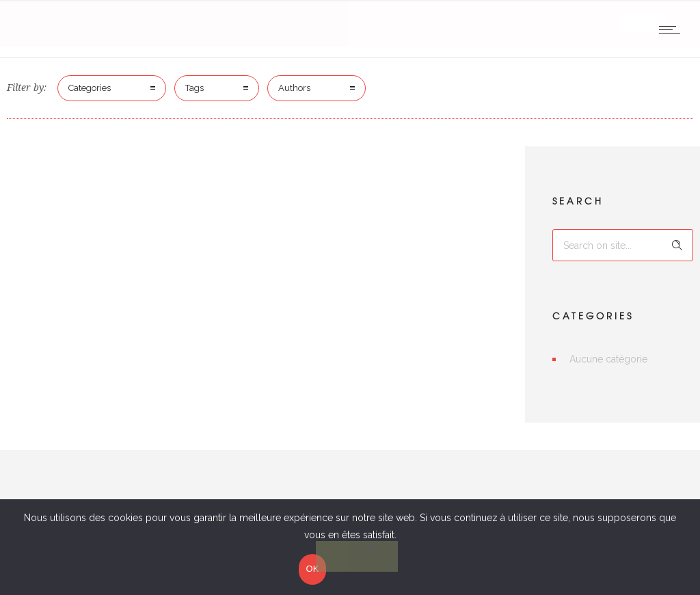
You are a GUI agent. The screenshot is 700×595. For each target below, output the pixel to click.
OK (312, 569)
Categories (90, 87)
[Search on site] (623, 244)
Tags (194, 87)
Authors (294, 87)
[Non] (357, 557)
